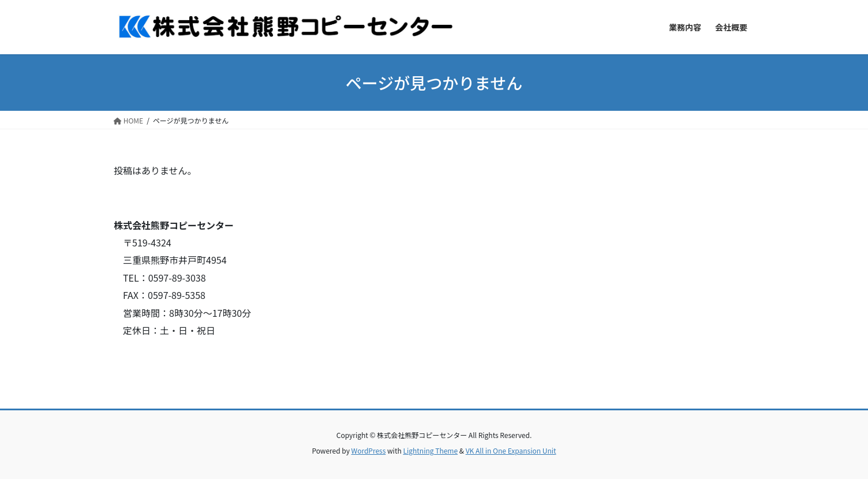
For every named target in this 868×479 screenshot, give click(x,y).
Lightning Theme (430, 450)
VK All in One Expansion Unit (511, 450)
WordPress (369, 450)
